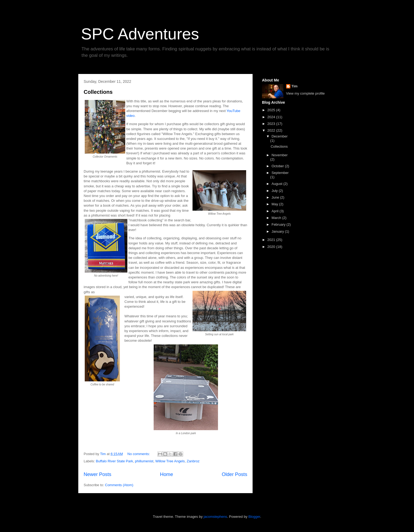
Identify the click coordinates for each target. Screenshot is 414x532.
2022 (272, 130)
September (280, 173)
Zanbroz (193, 461)
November (280, 155)
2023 (272, 124)
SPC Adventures (140, 34)
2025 (272, 110)
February (279, 224)
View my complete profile (305, 93)
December (280, 136)
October (278, 166)
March (277, 218)
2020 (272, 247)
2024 (272, 117)
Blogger (254, 517)
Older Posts (234, 474)
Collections (98, 92)
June (276, 197)
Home (167, 474)
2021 (272, 240)
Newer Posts (97, 474)
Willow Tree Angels (170, 461)
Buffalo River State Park (115, 461)
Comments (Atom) (119, 485)
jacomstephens (215, 517)
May (275, 204)
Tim (295, 86)
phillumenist (144, 461)
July (275, 191)
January (278, 231)
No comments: (139, 454)
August (278, 184)
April (276, 211)
